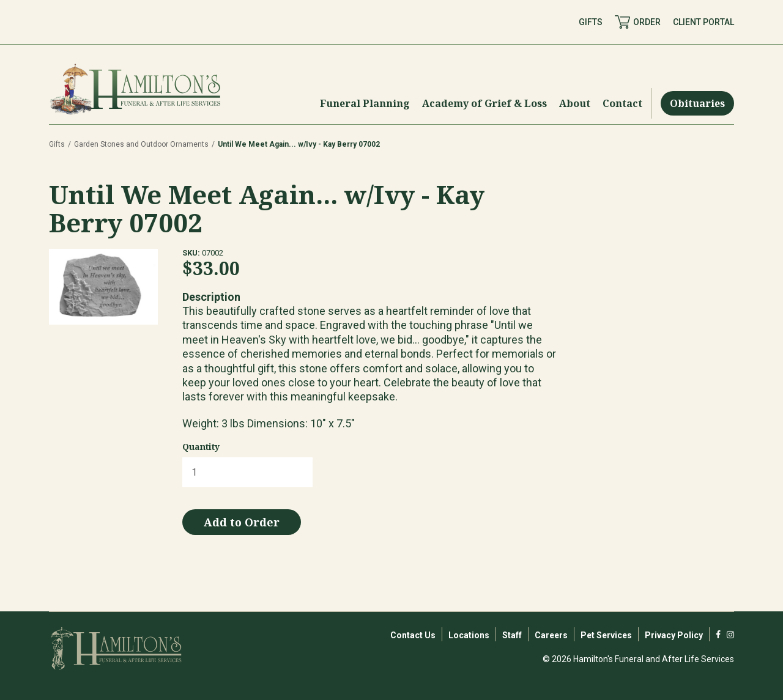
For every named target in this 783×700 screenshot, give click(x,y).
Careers (551, 635)
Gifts (57, 144)
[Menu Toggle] (365, 103)
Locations (469, 635)
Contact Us (413, 635)
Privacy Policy (674, 635)
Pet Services (606, 635)
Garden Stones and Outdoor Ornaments (141, 144)
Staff (512, 635)
